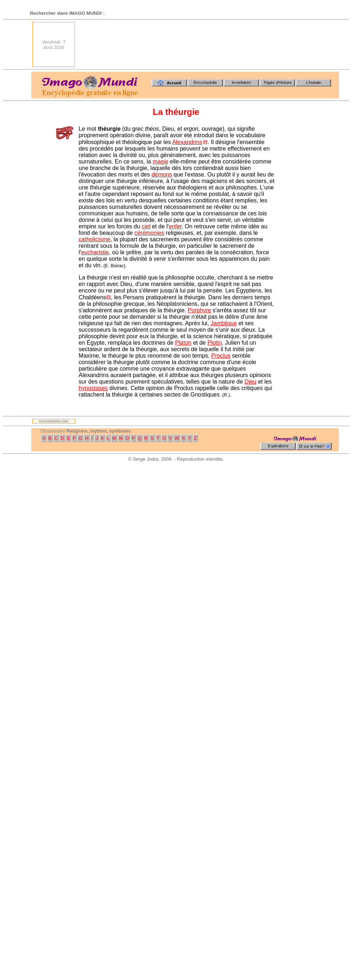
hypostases (93, 388)
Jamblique (224, 323)
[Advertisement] (313, 44)
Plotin (215, 343)
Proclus (221, 356)
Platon (183, 343)
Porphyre (199, 310)
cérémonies (149, 233)
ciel (146, 226)
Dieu (250, 382)
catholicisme (95, 239)
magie (161, 162)
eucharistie (95, 252)
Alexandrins (187, 142)
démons (162, 174)
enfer (175, 226)
